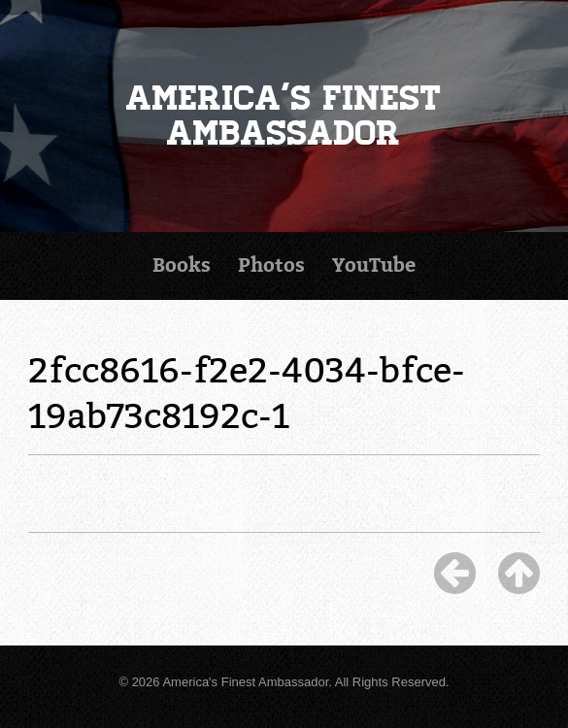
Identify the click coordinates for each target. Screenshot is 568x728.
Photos (271, 265)
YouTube (374, 265)
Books (182, 265)
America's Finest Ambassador (284, 116)
